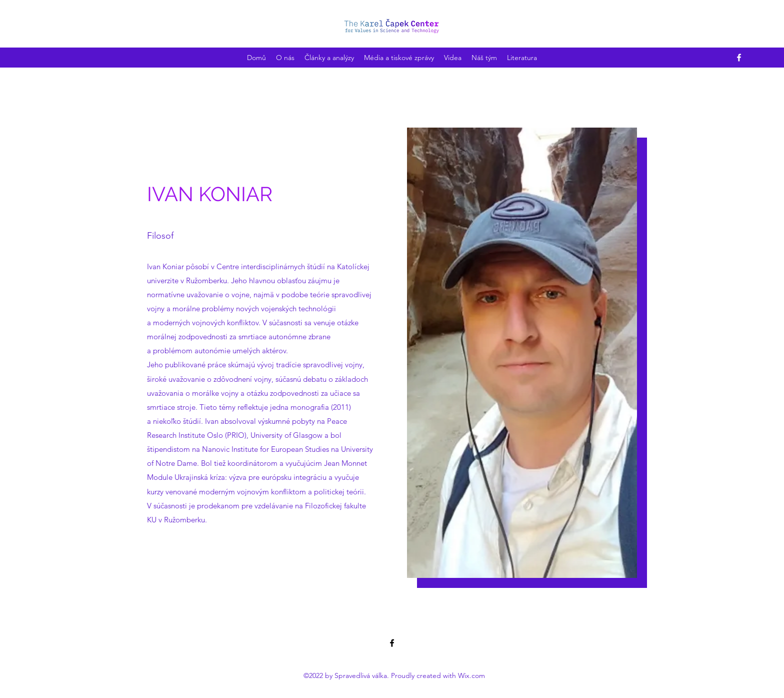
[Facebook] (739, 58)
